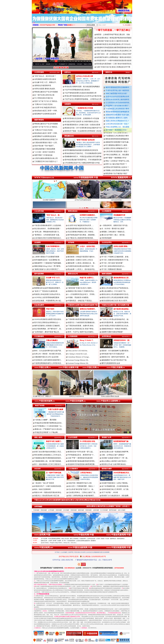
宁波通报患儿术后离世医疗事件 (117, 109)
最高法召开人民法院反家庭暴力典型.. (115, 297)
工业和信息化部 (91, 539)
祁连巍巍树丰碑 (119, 215)
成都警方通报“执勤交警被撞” (112, 332)
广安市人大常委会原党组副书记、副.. (115, 319)
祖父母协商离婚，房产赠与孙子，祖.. (48, 329)
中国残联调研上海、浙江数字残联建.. (48, 461)
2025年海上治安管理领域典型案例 (47, 297)
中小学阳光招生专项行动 (44, 98)
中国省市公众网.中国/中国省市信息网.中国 (83, 305)
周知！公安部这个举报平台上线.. (118, 164)
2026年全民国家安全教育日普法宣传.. (48, 319)
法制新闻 (68, 104)
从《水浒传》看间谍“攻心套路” (40, 64)
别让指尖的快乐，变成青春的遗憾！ (47, 229)
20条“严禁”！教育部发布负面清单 (80, 458)
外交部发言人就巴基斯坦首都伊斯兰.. (48, 360)
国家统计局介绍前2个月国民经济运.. (81, 291)
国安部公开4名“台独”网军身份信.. (114, 464)
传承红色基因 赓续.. (121, 246)
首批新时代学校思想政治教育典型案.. (82, 464)
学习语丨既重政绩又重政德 (112, 269)
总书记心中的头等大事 (85, 76)
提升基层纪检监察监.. (121, 309)
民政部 (103, 539)
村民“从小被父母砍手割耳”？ (116, 167)
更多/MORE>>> (96, 72)
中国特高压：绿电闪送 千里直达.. (80, 301)
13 (84, 61)
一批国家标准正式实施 (85, 108)
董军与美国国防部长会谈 (111, 363)
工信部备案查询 (71, 541)
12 (81, 61)
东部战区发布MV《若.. (122, 340)
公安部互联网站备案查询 (83, 541)
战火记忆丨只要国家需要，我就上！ (82, 486)
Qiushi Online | (45, 543)
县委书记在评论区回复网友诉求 (117, 96)
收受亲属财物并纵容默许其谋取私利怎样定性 (81, 150)
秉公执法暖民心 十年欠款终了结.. (114, 291)
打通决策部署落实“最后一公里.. (46, 143)
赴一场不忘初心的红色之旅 (44, 95)
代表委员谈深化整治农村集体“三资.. (81, 266)
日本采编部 (66, 510)
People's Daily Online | (56, 543)
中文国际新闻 (39, 336)
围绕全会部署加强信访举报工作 (46, 139)
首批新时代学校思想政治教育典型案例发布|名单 (114, 47)
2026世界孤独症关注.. (122, 473)
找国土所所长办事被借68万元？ (117, 121)
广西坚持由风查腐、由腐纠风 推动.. (81, 326)
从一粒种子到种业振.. (54, 473)
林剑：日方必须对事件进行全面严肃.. (48, 351)
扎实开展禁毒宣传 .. (53, 246)
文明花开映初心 (86, 473)
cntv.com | (73, 543)
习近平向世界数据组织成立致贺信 (77, 90)
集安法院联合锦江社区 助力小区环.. (115, 301)
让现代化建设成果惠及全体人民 (46, 158)
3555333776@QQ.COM (47, 25)
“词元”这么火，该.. (53, 215)
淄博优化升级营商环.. (88, 309)
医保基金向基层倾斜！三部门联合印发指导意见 (114, 64)
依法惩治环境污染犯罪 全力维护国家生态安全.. (82, 122)
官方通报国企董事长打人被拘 (117, 118)
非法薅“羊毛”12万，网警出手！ (48, 396)
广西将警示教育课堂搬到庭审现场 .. (81, 319)
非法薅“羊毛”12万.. (53, 278)
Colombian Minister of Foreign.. (79, 357)
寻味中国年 (50, 309)
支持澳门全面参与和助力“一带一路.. (115, 458)
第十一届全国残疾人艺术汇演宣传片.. (48, 464)
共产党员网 (44, 539)
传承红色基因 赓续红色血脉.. (45, 89)
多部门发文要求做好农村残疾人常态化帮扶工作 (114, 51)
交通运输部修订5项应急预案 (45, 149)
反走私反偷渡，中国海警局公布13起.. (48, 301)
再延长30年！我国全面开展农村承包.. (48, 492)
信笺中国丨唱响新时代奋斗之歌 (80, 483)
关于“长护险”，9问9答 (110, 492)
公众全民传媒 (39, 211)
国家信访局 (44, 541)
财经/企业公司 (73, 274)
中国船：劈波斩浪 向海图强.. (78, 297)
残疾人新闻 (38, 437)
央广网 (64, 541)
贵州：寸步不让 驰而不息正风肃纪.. (81, 332)
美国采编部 (59, 510)
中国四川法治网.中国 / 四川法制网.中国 (115, 305)
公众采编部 (64, 552)
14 (87, 61)
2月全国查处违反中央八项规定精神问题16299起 (82, 163)
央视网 (59, 541)
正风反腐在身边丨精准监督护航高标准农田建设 (114, 38)
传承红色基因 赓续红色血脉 (116, 396)
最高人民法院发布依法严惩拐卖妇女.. (115, 288)
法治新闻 (37, 242)
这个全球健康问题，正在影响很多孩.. (115, 486)
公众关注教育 (73, 437)
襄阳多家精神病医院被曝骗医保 (117, 112)
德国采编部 (81, 510)
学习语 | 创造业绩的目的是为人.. (113, 266)
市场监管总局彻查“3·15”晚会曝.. (47, 432)
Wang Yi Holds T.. (87, 340)
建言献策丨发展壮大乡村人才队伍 (80, 260)
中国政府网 (83, 539)
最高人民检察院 (74, 539)
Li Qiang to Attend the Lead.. (78, 354)
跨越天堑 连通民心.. (87, 278)
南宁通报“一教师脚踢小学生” (117, 130)
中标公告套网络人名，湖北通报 (117, 127)
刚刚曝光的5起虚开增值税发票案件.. (47, 288)
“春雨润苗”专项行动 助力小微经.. (80, 288)
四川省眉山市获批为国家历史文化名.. (115, 326)
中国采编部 (36, 510)
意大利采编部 (104, 510)
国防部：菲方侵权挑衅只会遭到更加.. (115, 351)
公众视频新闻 (106, 211)
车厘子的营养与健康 (56, 409)
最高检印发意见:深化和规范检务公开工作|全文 (113, 44)
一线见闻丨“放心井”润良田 (44, 483)
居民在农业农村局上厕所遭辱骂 (117, 100)
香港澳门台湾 (106, 437)
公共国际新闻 (73, 336)
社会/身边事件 (39, 305)
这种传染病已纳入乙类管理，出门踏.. (115, 489)
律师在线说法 (73, 211)
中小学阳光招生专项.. (88, 441)
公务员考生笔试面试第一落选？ (117, 124)
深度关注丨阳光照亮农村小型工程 (47, 496)
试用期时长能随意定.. (88, 215)
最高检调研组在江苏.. (121, 278)
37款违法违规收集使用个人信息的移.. (48, 225)
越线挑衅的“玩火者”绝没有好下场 (114, 360)
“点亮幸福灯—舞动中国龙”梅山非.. (47, 332)
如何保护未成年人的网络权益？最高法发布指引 (114, 57)
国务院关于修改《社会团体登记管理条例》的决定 (83, 131)
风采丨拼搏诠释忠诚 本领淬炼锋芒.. (81, 496)
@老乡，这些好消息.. (88, 246)
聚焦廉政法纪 (69, 136)
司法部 (107, 539)
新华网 (54, 541)
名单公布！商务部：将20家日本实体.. (48, 354)
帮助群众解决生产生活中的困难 (46, 92)
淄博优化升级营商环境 (43, 86)
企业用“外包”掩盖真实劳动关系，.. (81, 225)
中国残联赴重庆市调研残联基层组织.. (48, 458)
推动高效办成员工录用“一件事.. (46, 111)
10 (76, 61)
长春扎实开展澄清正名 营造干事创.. (81, 329)
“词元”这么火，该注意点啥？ (45, 76)
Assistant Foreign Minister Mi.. (78, 360)
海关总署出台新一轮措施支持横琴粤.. (115, 452)
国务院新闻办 (121, 539)
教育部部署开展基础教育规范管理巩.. (82, 461)
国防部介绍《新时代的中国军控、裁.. (115, 357)
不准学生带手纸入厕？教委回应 (117, 90)
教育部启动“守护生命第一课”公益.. (81, 452)
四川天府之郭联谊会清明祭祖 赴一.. (47, 322)
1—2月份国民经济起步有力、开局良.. (82, 294)
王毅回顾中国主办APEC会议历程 (46, 357)
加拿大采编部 (122, 510)
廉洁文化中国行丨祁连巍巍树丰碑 (62, 64)
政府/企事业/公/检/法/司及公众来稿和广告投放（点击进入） (109, 506)
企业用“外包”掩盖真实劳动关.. (45, 107)
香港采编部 (44, 510)
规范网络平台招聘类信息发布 (45, 114)
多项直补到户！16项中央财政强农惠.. (48, 486)
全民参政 (71, 242)
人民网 (50, 541)
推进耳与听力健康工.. (54, 441)
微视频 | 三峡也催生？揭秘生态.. (113, 232)
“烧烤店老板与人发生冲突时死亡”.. (47, 269)
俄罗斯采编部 (113, 510)
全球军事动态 (106, 336)
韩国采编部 (88, 510)
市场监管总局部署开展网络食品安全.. (49, 423)
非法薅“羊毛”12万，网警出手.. (45, 82)
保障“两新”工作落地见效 (43, 155)
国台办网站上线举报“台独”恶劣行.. (114, 461)
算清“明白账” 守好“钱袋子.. (44, 146)
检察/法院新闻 (107, 274)
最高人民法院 (65, 539)
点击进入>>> (71, 25)
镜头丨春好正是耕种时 (42, 489)
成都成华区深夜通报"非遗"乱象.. (118, 115)
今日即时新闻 (39, 72)
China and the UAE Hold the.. (78, 351)
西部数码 (93, 541)
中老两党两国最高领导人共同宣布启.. (48, 363)
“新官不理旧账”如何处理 (85, 140)
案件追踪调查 (39, 274)
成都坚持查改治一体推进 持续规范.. (115, 329)
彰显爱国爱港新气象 (121, 441)
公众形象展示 (73, 469)
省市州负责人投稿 (54, 72)
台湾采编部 (51, 510)
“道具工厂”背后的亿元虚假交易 (46, 291)
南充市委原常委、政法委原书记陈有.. (115, 322)
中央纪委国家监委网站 (54, 539)
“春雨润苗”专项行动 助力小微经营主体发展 (112, 41)
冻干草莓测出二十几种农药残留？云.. (49, 426)
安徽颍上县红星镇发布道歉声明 (117, 173)
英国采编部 (74, 510)
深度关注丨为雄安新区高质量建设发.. (82, 322)
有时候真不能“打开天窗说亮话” (113, 354)
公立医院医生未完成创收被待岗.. (118, 103)
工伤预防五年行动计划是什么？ (46, 161)
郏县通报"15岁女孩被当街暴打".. (118, 106)
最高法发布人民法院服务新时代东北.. (115, 294)
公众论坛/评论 (107, 242)
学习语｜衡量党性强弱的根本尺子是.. (115, 260)
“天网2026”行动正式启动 (43, 104)
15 (90, 61)
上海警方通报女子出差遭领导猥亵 (47, 257)
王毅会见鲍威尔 (52, 340)
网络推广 (128, 72)
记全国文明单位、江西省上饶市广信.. (82, 492)
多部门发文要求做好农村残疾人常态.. (48, 452)
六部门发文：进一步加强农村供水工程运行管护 (114, 54)
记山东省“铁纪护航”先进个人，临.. (81, 489)
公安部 (98, 539)
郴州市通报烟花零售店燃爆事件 (117, 87)
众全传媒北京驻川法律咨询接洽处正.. (48, 238)
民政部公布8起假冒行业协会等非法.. (47, 294)
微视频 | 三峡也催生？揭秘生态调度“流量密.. (88, 64)
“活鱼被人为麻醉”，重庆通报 (46, 420)
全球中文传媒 (49, 6)
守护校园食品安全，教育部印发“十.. (81, 455)
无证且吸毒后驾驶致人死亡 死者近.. (81, 232)
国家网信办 (113, 539)
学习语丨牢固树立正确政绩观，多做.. (115, 257)
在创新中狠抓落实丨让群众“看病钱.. (115, 483)
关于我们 (57, 552)
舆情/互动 (109, 72)
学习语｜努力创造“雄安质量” (112, 263)
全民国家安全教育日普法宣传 (45, 79)
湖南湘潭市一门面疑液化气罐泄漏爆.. (48, 263)
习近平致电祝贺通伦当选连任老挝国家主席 (81, 93)
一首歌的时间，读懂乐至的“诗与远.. (115, 225)
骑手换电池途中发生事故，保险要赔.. (82, 235)
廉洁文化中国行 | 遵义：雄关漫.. (113, 235)
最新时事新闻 (39, 120)
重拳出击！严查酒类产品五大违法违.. (49, 429)
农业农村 (37, 469)
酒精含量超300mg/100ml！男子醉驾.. (48, 266)
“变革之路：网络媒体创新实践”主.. (47, 232)
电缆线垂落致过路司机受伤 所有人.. (81, 229)
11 (79, 61)
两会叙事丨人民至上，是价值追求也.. (82, 269)
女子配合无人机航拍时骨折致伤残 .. (81, 238)
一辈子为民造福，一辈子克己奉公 (113, 30)
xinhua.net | (67, 543)
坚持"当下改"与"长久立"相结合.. (46, 101)
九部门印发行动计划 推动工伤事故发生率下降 (113, 67)
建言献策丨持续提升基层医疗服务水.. (82, 257)
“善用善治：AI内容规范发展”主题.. (47, 235)
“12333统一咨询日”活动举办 (45, 152)
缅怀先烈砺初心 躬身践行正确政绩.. (47, 326)
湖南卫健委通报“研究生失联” (117, 93)
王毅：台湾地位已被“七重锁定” (113, 455)
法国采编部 (96, 510)
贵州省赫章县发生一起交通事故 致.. (47, 260)
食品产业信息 (40, 405)
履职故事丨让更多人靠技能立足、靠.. (82, 263)
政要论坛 (68, 72)
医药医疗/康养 (107, 469)
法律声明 (71, 552)
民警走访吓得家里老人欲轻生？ (117, 170)
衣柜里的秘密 (107, 238)
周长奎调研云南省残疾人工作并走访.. (48, 455)
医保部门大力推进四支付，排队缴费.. (115, 496)
